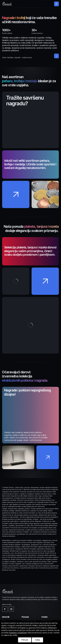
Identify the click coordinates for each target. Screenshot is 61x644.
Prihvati (25, 640)
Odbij (37, 640)
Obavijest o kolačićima (18, 633)
